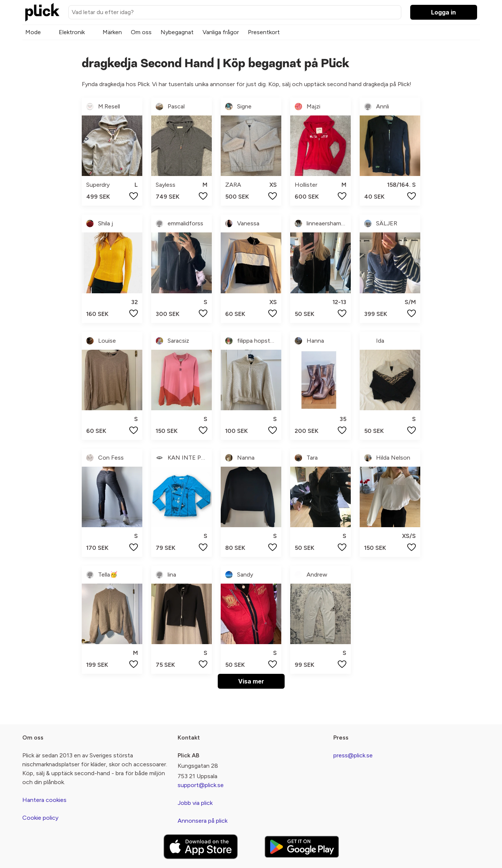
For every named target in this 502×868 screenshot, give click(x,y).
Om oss (141, 32)
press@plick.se (353, 755)
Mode (33, 32)
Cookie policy (40, 818)
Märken (112, 32)
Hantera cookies (44, 800)
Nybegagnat (177, 32)
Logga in (443, 12)
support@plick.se (201, 785)
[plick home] (42, 12)
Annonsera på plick (203, 821)
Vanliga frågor (221, 32)
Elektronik (72, 32)
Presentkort (264, 32)
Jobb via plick (195, 803)
